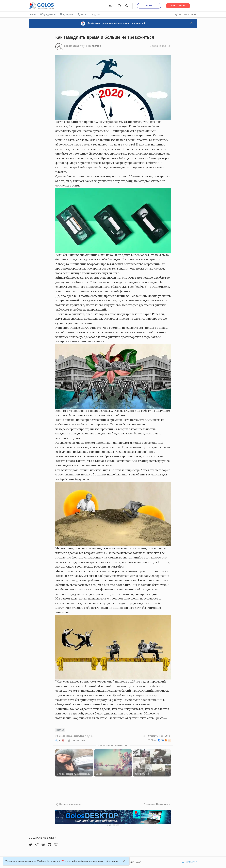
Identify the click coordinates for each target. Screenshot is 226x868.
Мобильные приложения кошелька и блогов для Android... (114, 24)
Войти (149, 6)
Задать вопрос (186, 15)
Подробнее (113, 825)
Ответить (153, 736)
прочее (96, 46)
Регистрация (178, 6)
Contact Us (190, 862)
